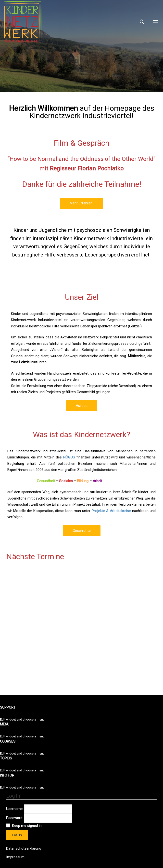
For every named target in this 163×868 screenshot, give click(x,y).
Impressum (15, 857)
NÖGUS (69, 457)
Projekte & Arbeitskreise (111, 511)
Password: (15, 818)
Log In (17, 835)
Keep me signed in (27, 826)
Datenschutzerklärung (24, 848)
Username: (15, 809)
